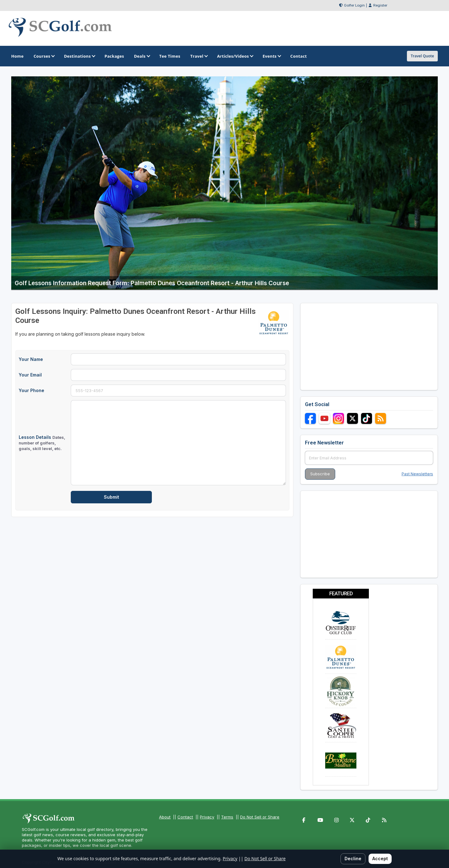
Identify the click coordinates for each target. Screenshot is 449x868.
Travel (199, 56)
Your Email (30, 375)
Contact (185, 817)
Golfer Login (354, 5)
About (165, 817)
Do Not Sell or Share (260, 817)
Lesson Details (42, 443)
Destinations (79, 56)
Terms (227, 817)
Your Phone (31, 390)
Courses (44, 56)
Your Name (31, 359)
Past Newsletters (417, 474)
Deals (142, 56)
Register (380, 5)
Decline (353, 858)
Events (271, 56)
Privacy (207, 817)
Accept (380, 858)
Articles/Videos (235, 56)
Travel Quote (422, 56)
